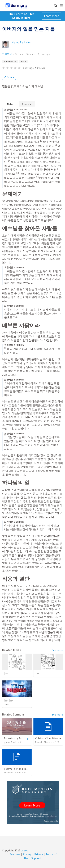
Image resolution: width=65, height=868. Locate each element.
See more (57, 650)
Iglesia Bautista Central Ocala (19, 742)
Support (36, 858)
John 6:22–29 (10, 62)
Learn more (51, 16)
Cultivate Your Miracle (48, 738)
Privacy (39, 854)
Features (15, 854)
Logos (24, 850)
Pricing (27, 854)
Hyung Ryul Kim (21, 42)
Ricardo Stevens (44, 742)
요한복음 (7, 54)
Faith (23, 62)
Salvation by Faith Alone (18, 738)
